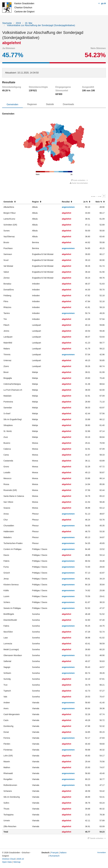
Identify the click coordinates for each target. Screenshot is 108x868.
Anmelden (102, 852)
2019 (18, 23)
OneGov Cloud (9, 859)
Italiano (63, 853)
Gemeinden (12, 104)
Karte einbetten (79, 180)
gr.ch (104, 3)
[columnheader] (16, 202)
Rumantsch (55, 856)
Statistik (50, 104)
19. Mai (28, 23)
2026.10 (20, 859)
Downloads (68, 104)
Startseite (7, 23)
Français (55, 853)
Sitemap (17, 862)
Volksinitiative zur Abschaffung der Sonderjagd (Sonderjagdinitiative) (41, 25)
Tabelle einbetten (97, 838)
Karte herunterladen (79, 183)
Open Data (7, 862)
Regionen (32, 104)
